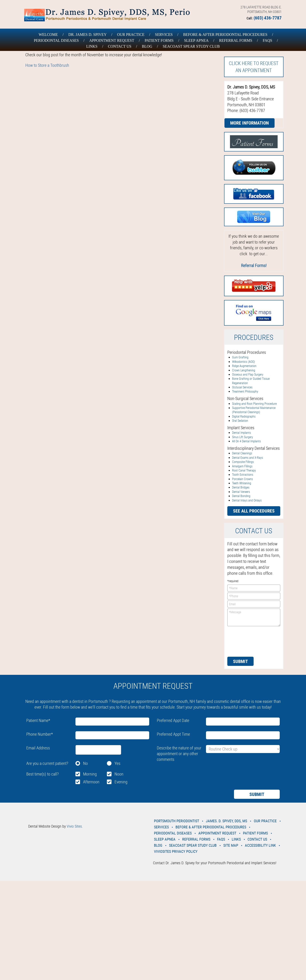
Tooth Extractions (243, 475)
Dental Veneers (241, 492)
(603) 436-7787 (268, 18)
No (85, 763)
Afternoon (91, 782)
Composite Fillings (243, 462)
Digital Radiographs (244, 416)
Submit (240, 661)
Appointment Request (112, 40)
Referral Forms (236, 40)
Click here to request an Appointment (254, 67)
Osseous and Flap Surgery (248, 374)
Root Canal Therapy (244, 470)
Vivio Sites (74, 826)
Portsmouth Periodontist (177, 821)
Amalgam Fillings (242, 466)
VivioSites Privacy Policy (176, 851)
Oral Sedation (240, 421)
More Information (250, 123)
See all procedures (254, 511)
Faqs (268, 40)
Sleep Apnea (196, 40)
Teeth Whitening (242, 483)
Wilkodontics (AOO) (244, 362)
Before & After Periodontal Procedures (225, 35)
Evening (121, 782)
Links (92, 46)
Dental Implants (242, 433)
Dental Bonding (241, 496)
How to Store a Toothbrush (47, 65)
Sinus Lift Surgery (243, 437)
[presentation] (243, 641)
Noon (119, 774)
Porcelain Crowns (242, 479)
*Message (254, 617)
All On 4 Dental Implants (246, 441)
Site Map (231, 845)
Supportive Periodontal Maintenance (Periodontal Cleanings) (254, 410)
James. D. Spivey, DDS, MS (226, 821)
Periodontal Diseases (56, 40)
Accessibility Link (260, 845)
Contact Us (120, 46)
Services (164, 35)
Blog (147, 46)
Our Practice (131, 35)
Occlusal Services (242, 387)
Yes (117, 763)
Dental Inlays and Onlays (247, 500)
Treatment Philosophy (245, 391)
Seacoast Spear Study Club (191, 46)
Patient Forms (159, 40)
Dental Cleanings (242, 453)
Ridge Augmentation (244, 366)
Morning (90, 774)
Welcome (48, 35)
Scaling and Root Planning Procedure (254, 404)
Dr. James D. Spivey (88, 35)
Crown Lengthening (244, 370)
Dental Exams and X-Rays (248, 458)
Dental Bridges (241, 487)
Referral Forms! (254, 265)
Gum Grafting (240, 357)
